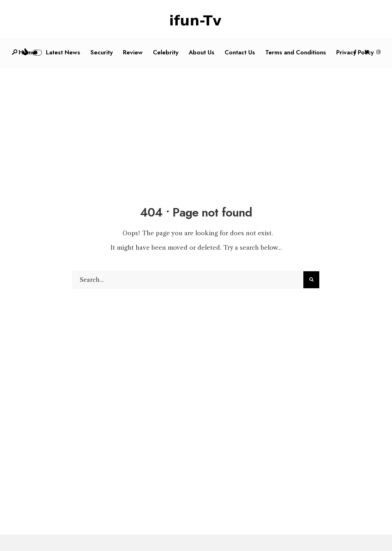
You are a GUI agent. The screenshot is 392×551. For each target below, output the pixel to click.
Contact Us (240, 52)
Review (133, 52)
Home (27, 52)
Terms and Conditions (296, 52)
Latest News (63, 52)
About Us (201, 52)
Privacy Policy (355, 52)
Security (102, 52)
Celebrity (166, 52)
